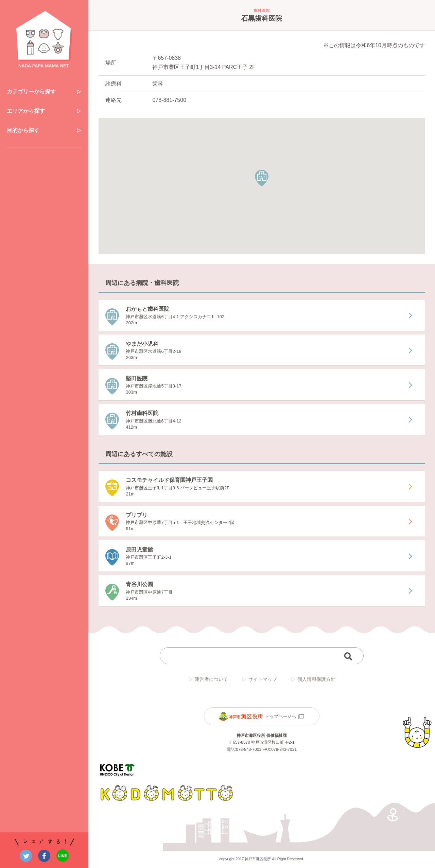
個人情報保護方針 (313, 680)
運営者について (208, 680)
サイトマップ (259, 680)
